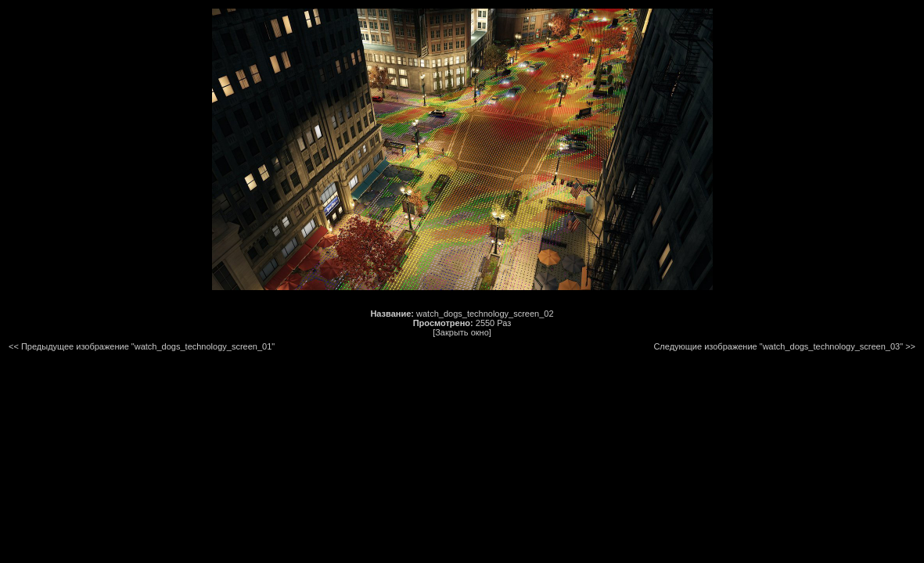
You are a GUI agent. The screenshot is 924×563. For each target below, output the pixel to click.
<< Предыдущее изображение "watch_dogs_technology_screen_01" (142, 346)
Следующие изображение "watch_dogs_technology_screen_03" (778, 346)
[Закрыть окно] (462, 332)
